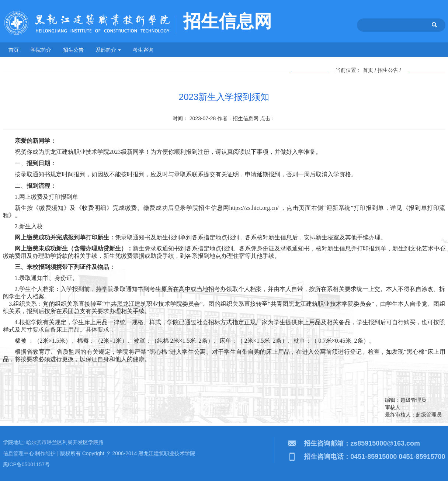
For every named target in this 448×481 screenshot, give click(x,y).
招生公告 (73, 50)
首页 (14, 50)
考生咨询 (143, 50)
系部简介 (108, 50)
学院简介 (41, 50)
